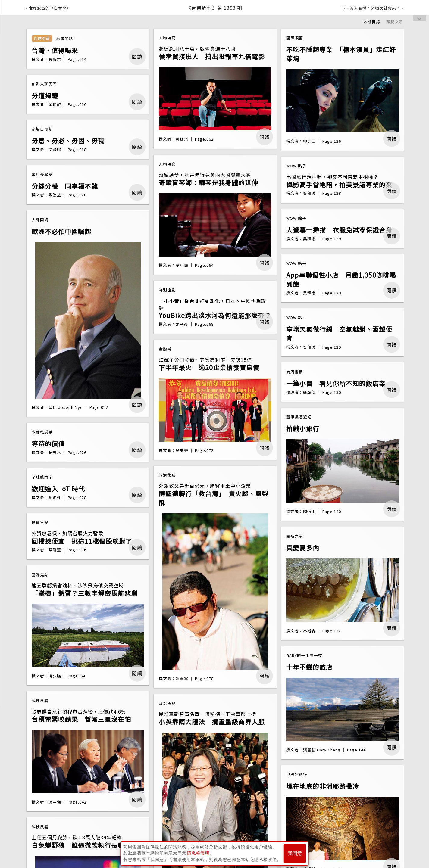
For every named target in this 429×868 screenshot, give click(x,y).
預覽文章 (395, 22)
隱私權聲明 (198, 853)
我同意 (295, 853)
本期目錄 (372, 22)
